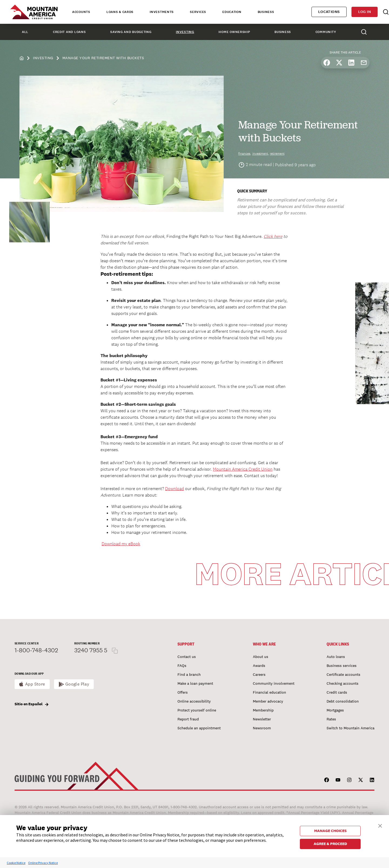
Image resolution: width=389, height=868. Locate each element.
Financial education (269, 692)
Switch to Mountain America (351, 728)
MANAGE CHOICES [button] (330, 831)
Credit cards (337, 692)
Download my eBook (121, 544)
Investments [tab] (162, 12)
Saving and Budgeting (131, 32)
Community (326, 32)
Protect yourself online (197, 710)
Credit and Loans (69, 32)
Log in (365, 12)
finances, (245, 154)
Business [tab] (266, 12)
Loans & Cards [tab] (120, 12)
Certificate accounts (343, 674)
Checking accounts (343, 683)
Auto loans (336, 657)
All (25, 32)
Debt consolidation (343, 701)
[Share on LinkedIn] (351, 63)
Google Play (77, 684)
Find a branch (189, 674)
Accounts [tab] (81, 12)
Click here (273, 236)
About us (261, 657)
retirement (277, 154)
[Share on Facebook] (327, 63)
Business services (342, 666)
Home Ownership (234, 32)
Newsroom (262, 728)
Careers (259, 674)
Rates (331, 719)
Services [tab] (198, 12)
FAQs (182, 666)
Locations (329, 12)
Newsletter (262, 719)
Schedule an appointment (199, 728)
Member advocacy (268, 701)
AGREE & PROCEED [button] (330, 844)
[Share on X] (339, 63)
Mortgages (335, 710)
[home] (22, 58)
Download (175, 489)
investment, (261, 154)
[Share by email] (364, 63)
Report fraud (188, 719)
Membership (263, 710)
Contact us (187, 657)
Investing (185, 32)
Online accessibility (194, 701)
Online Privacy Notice (43, 863)
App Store (35, 684)
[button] (380, 825)
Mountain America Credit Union (243, 469)
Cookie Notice (16, 863)
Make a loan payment (195, 683)
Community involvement (274, 683)
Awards (259, 666)
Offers (183, 692)
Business (283, 32)
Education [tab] (232, 12)
